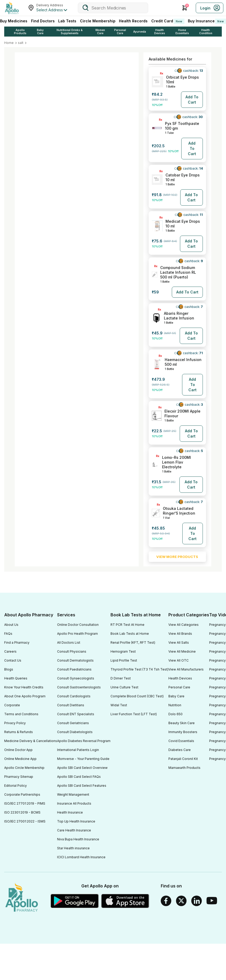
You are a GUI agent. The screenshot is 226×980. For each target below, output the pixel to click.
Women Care (100, 32)
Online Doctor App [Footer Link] (18, 750)
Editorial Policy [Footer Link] (16, 786)
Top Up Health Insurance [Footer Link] (76, 821)
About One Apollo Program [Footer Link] (25, 696)
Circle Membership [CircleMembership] (98, 21)
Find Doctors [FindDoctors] (43, 21)
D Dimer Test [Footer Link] (121, 678)
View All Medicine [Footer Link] (182, 651)
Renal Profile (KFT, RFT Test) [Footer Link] (133, 643)
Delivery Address (50, 5)
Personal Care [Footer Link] (179, 687)
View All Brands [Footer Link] (180, 634)
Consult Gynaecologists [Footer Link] (76, 678)
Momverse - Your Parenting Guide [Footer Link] (83, 759)
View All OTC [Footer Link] (179, 660)
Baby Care (40, 32)
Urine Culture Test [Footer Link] (124, 687)
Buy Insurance (207, 21)
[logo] (12, 8)
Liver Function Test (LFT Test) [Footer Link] (134, 714)
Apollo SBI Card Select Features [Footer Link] (82, 786)
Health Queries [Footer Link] (16, 678)
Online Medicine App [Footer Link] (20, 759)
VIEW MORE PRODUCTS (177, 557)
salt (21, 43)
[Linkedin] (197, 901)
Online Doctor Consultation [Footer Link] (78, 625)
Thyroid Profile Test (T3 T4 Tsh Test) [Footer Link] (139, 669)
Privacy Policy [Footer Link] (15, 723)
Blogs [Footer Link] (9, 669)
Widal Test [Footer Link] (119, 705)
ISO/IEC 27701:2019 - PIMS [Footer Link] (25, 803)
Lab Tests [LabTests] (67, 21)
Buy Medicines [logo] (14, 21)
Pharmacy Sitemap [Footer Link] (19, 777)
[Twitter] (181, 901)
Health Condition (206, 32)
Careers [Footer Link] (10, 651)
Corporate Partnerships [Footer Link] (22, 794)
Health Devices (160, 32)
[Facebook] (166, 901)
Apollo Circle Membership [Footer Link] (24, 768)
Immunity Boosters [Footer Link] (183, 732)
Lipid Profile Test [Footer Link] (124, 660)
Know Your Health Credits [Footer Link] (24, 687)
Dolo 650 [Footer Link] (175, 714)
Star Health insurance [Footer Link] (73, 848)
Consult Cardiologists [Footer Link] (74, 696)
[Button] (192, 100)
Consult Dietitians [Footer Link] (71, 705)
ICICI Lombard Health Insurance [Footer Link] (81, 857)
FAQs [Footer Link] (8, 634)
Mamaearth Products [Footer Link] (184, 768)
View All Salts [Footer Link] (179, 643)
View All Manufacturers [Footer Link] (186, 669)
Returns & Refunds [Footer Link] (19, 732)
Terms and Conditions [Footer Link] (21, 714)
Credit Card (168, 21)
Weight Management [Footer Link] (73, 794)
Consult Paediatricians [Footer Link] (74, 669)
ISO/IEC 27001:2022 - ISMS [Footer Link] (25, 821)
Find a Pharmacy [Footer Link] (17, 643)
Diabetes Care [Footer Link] (180, 750)
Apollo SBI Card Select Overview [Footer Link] (82, 768)
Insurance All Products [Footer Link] (74, 803)
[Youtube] (212, 901)
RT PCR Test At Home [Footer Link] (127, 625)
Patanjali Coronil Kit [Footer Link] (183, 759)
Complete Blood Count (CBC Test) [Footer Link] (137, 696)
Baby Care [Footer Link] (176, 696)
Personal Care (120, 32)
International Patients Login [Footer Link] (78, 750)
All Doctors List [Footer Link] (69, 643)
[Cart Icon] (185, 8)
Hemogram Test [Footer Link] (123, 651)
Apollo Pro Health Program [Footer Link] (77, 634)
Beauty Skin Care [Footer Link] (182, 723)
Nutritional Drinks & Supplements (70, 32)
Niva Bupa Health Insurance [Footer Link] (78, 839)
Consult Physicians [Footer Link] (72, 651)
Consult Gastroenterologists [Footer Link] (79, 687)
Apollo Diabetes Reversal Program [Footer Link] (84, 741)
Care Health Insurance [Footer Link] (74, 830)
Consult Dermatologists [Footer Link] (75, 660)
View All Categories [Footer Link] (184, 625)
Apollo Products (20, 32)
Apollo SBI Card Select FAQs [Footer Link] (79, 777)
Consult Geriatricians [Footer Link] (73, 723)
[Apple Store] (125, 901)
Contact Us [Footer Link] (13, 660)
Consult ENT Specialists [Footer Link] (76, 714)
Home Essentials (182, 32)
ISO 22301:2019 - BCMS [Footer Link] (22, 812)
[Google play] (75, 901)
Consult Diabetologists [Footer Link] (75, 732)
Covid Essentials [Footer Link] (181, 741)
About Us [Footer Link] (11, 625)
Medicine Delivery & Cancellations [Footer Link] (31, 741)
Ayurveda (140, 32)
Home (9, 43)
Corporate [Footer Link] (12, 705)
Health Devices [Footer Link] (180, 678)
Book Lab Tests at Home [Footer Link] (130, 634)
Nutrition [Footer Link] (175, 705)
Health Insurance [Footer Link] (70, 812)
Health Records (133, 21)
